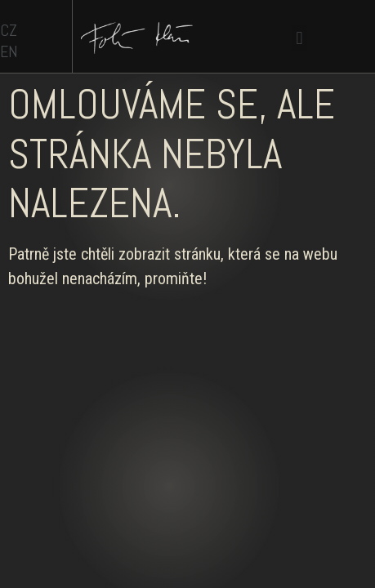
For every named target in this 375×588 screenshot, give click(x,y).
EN (9, 51)
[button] (299, 38)
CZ (9, 30)
